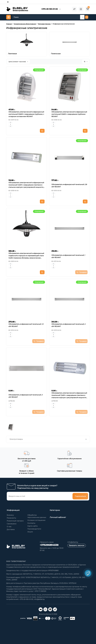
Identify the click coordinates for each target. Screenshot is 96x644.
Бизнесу (10, 515)
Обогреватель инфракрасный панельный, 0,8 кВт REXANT (69, 186)
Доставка (11, 529)
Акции (30, 532)
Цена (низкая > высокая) (18, 62)
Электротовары (48, 439)
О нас (9, 527)
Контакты (31, 523)
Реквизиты (11, 518)
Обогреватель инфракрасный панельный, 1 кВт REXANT (68, 256)
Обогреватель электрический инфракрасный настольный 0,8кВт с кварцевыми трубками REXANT (69, 114)
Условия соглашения (36, 520)
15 (86, 62)
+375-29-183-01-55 (49, 9)
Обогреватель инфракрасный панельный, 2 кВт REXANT (68, 325)
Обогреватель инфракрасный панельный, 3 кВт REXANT (25, 396)
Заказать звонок (77, 545)
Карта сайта (32, 526)
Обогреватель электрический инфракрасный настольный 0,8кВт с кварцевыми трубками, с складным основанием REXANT (26, 114)
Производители (34, 529)
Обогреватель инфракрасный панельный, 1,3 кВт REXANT (26, 325)
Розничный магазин (15, 521)
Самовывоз (12, 524)
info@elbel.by (73, 542)
